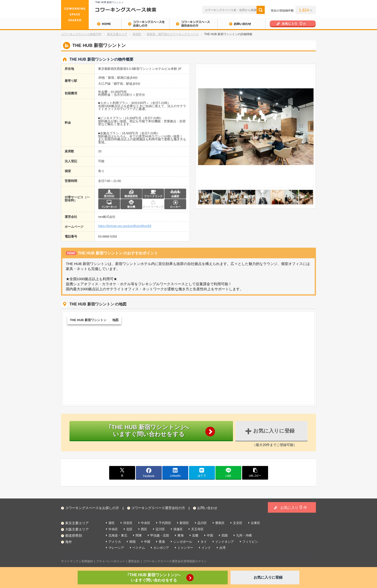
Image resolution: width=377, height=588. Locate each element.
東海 (181, 535)
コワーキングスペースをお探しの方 (145, 24)
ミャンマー (185, 548)
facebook (149, 472)
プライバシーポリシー (111, 561)
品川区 (202, 523)
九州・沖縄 (244, 535)
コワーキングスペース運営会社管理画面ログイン (175, 561)
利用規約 (87, 561)
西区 (144, 529)
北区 (129, 529)
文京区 (238, 523)
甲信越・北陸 (160, 535)
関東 (139, 535)
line (228, 472)
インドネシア (225, 542)
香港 (162, 542)
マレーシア (116, 548)
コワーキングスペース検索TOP (81, 34)
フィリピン (250, 542)
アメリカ (115, 542)
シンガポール (183, 542)
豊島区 (220, 523)
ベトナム (139, 548)
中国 (210, 535)
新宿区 (137, 34)
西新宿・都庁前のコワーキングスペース (173, 34)
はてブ (202, 472)
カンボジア (161, 548)
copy (255, 472)
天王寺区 (197, 529)
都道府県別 (74, 536)
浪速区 (178, 529)
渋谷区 (128, 523)
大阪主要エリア (77, 529)
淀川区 (160, 529)
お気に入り (294, 507)
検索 (261, 10)
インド (206, 548)
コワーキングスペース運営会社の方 (193, 24)
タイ (204, 542)
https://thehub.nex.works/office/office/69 (125, 226)
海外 (69, 542)
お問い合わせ (241, 24)
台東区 (255, 523)
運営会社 (134, 561)
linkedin (175, 472)
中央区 (146, 523)
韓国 (132, 542)
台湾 (222, 548)
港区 (112, 523)
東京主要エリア (117, 34)
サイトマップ (70, 561)
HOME (91, 24)
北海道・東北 (118, 535)
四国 (225, 535)
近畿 (195, 535)
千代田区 (165, 523)
